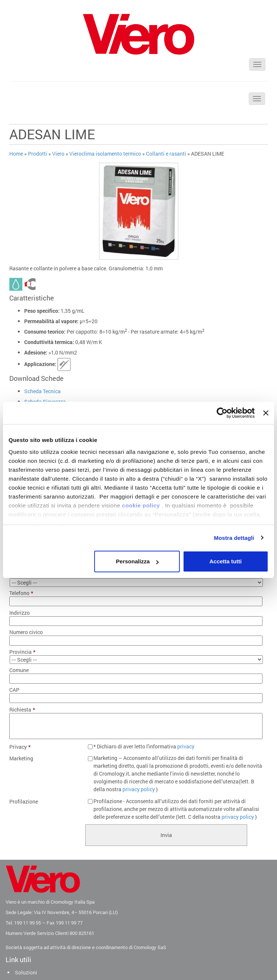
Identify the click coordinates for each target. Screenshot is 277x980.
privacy (186, 746)
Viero (58, 154)
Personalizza (137, 561)
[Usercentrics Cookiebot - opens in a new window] (222, 413)
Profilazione (24, 802)
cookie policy (141, 505)
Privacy (20, 747)
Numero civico (26, 632)
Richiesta (22, 710)
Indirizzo (20, 613)
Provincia (22, 652)
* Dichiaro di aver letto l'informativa (144, 746)
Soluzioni (26, 972)
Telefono (21, 593)
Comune (19, 670)
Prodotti (38, 154)
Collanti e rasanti (166, 154)
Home (16, 154)
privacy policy (139, 789)
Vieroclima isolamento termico (105, 154)
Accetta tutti (225, 561)
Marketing (21, 758)
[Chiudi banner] (266, 413)
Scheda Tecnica (42, 391)
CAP (14, 690)
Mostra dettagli (234, 538)
